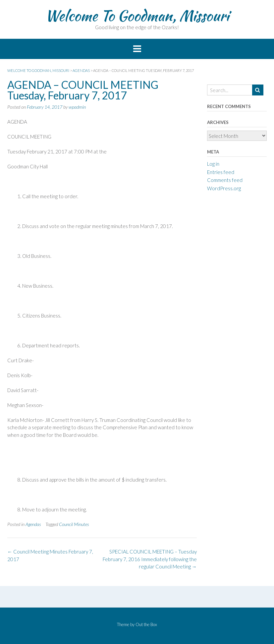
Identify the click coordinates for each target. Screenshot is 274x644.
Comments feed (225, 180)
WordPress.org (224, 188)
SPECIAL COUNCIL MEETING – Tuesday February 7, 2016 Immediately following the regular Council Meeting (150, 559)
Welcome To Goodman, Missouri (137, 16)
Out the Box (146, 624)
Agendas (33, 524)
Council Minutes (74, 524)
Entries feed (221, 172)
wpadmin (77, 107)
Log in (213, 164)
